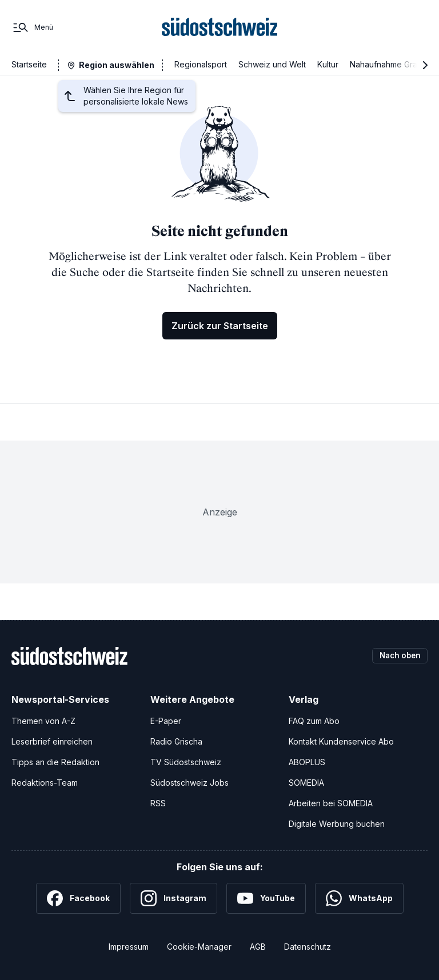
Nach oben (398, 656)
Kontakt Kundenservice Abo (341, 741)
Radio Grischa (176, 741)
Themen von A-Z (43, 721)
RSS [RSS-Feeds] (158, 803)
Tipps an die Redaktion (55, 762)
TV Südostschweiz (186, 762)
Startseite (29, 64)
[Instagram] (173, 898)
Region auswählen (117, 65)
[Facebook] (78, 898)
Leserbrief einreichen (52, 741)
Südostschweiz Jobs (189, 783)
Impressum (129, 947)
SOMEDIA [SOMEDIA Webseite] (306, 783)
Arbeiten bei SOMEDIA (331, 803)
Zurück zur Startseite (220, 326)
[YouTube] (266, 898)
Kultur (328, 64)
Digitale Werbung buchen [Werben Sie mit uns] (337, 824)
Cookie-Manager (199, 947)
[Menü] (32, 27)
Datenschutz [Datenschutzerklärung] (308, 947)
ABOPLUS (307, 762)
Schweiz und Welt (272, 64)
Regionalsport (201, 64)
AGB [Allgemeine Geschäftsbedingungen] (258, 947)
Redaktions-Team (45, 783)
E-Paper (166, 721)
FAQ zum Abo (314, 721)
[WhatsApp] (359, 898)
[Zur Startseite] (220, 27)
